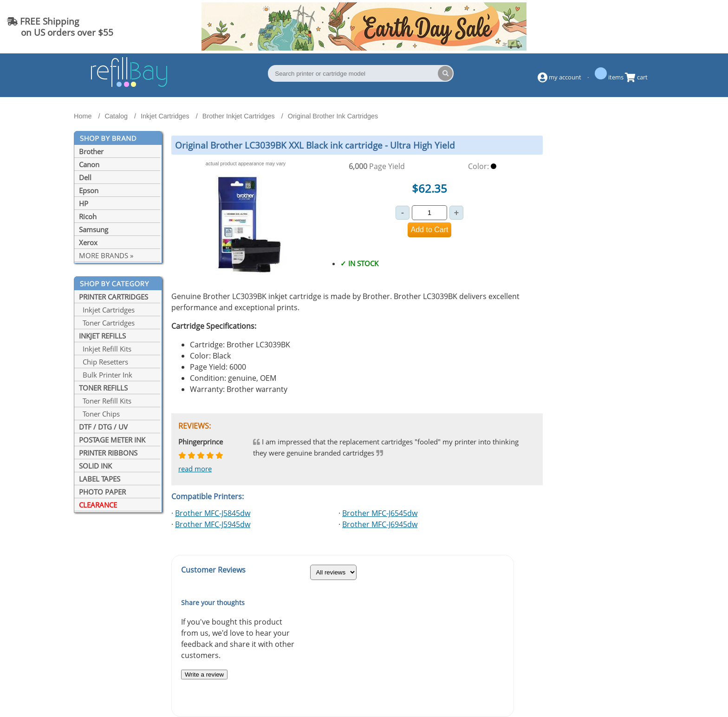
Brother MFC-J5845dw (213, 513)
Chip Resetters (104, 362)
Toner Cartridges (107, 323)
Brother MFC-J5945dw (213, 524)
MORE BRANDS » (106, 255)
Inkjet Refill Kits (105, 349)
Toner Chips (99, 414)
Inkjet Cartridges (107, 310)
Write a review (204, 675)
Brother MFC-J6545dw (380, 513)
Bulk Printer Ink (106, 375)
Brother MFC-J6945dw (380, 524)
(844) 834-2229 (683, 27)
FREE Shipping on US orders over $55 (60, 27)
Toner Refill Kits (105, 401)
